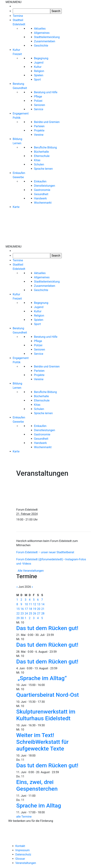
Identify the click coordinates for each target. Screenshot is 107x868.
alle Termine (24, 817)
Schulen (39, 164)
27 (39, 613)
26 (35, 613)
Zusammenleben (45, 41)
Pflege (38, 97)
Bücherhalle (42, 152)
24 (26, 613)
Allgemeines (42, 33)
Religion (39, 71)
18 (30, 609)
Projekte (39, 130)
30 (22, 618)
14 (43, 604)
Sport (38, 80)
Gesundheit (41, 194)
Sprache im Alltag (39, 806)
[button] (14, 2)
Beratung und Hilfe (46, 92)
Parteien (39, 126)
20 (39, 609)
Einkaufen (40, 181)
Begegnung (41, 58)
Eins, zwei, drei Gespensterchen (37, 785)
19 (35, 609)
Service (39, 109)
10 (26, 604)
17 (26, 609)
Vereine (39, 135)
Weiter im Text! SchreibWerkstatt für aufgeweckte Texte (42, 742)
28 (43, 613)
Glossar (20, 859)
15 (18, 609)
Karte (16, 207)
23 (22, 613)
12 (35, 604)
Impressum (23, 850)
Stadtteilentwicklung (47, 37)
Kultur (38, 67)
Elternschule (42, 156)
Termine (18, 16)
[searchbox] (31, 11)
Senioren (40, 105)
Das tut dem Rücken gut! (47, 628)
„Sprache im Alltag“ (42, 678)
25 (30, 613)
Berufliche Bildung (46, 147)
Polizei (38, 101)
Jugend (39, 63)
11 (30, 604)
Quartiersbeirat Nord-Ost (48, 695)
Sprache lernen (43, 169)
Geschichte (41, 46)
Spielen (39, 75)
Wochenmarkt (43, 203)
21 (43, 609)
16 (22, 609)
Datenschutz (23, 854)
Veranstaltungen (26, 863)
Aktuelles (40, 29)
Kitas (37, 160)
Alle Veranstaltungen (31, 571)
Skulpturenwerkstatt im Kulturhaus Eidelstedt (46, 715)
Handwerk (40, 198)
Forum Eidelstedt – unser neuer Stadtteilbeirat (45, 552)
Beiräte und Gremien (47, 122)
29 (18, 618)
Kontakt (20, 846)
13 (39, 604)
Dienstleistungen (45, 186)
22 (18, 613)
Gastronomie (42, 190)
